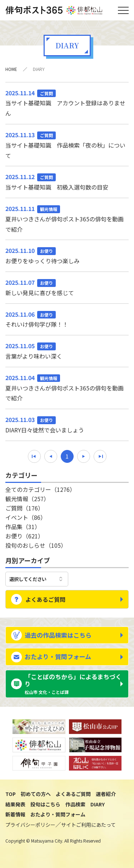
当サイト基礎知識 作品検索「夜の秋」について (67, 145)
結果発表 (15, 804)
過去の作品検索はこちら (58, 635)
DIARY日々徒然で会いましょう (67, 424)
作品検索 (75, 804)
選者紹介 (106, 794)
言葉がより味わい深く (67, 351)
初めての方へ (36, 794)
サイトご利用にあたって (88, 825)
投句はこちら (45, 804)
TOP (11, 794)
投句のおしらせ (36, 545)
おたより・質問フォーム (58, 656)
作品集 (23, 527)
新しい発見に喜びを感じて (67, 287)
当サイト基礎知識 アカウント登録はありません (67, 103)
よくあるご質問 (45, 599)
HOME (11, 69)
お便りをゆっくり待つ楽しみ (67, 255)
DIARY (98, 804)
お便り (24, 536)
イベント (26, 517)
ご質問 (24, 508)
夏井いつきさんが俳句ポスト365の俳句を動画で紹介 (67, 219)
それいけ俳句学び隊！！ (67, 319)
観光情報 (27, 499)
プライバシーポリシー (30, 825)
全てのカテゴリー (40, 489)
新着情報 (15, 814)
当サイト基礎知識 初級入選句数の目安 (67, 181)
